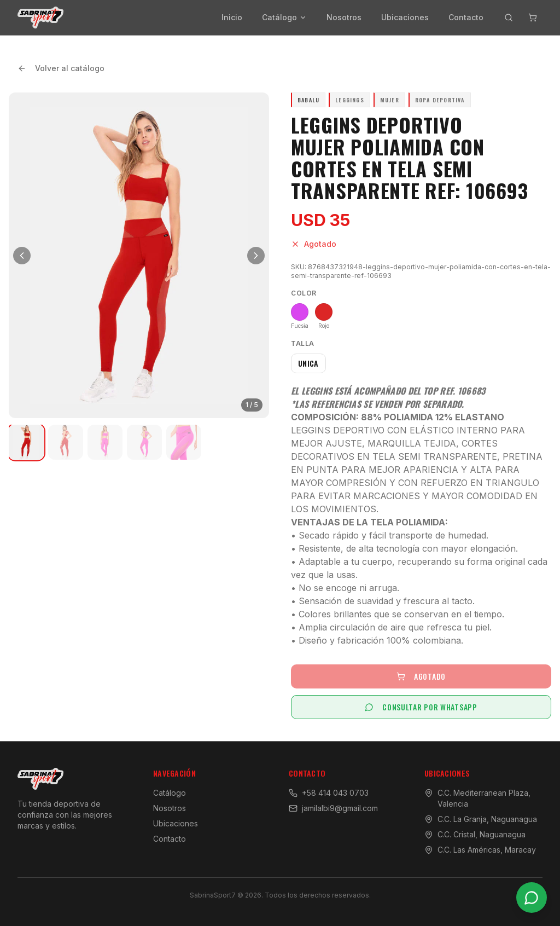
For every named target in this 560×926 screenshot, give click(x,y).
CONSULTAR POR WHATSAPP (421, 707)
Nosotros (344, 17)
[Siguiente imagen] (256, 256)
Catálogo (284, 17)
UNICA (308, 363)
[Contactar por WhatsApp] (532, 898)
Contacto (466, 17)
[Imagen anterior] (22, 256)
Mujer (390, 100)
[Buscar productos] (509, 18)
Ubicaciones (405, 17)
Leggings (350, 100)
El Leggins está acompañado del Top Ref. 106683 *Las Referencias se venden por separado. (388, 397)
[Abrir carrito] (533, 18)
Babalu (308, 100)
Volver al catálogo (61, 68)
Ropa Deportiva (440, 100)
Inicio (232, 17)
